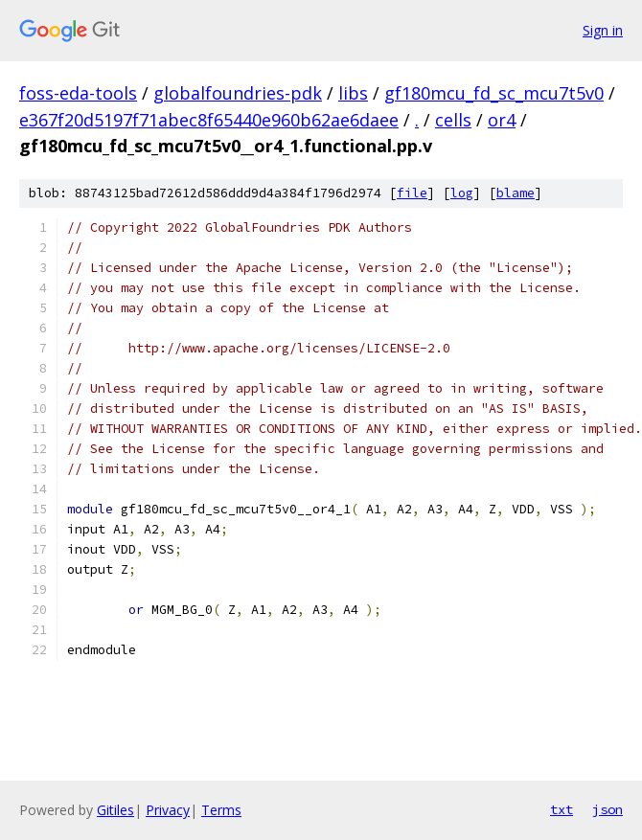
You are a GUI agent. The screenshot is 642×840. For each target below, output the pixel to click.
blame (516, 193)
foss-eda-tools (78, 93)
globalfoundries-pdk (238, 93)
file (412, 193)
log (462, 193)
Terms (221, 810)
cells (453, 120)
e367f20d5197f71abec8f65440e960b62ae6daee (209, 120)
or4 (502, 120)
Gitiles (115, 810)
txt (562, 809)
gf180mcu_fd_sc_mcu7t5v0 (494, 93)
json (608, 809)
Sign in (603, 30)
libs (353, 93)
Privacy (168, 810)
